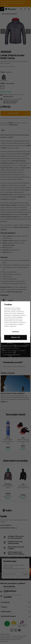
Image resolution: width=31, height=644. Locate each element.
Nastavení (16, 332)
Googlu (20, 317)
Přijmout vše (15, 337)
